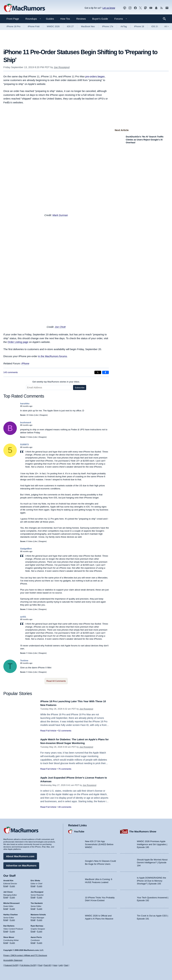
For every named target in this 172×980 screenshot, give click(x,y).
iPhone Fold (34, 26)
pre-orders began (95, 76)
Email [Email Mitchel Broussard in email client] (6, 908)
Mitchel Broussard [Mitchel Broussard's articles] (11, 902)
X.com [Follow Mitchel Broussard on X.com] (12, 908)
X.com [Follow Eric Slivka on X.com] (40, 885)
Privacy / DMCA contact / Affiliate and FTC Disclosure (25, 955)
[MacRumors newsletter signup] (167, 8)
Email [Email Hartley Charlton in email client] (6, 919)
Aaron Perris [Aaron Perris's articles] (36, 936)
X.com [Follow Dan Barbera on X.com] (12, 930)
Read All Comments (56, 681)
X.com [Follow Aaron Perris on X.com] (40, 941)
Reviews (81, 19)
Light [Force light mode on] (61, 965)
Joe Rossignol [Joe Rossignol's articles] (37, 891)
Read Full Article (48, 731)
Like (36, 415)
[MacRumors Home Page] (24, 8)
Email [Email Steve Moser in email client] (6, 941)
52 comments (65, 731)
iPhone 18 (139, 26)
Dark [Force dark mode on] (66, 965)
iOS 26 (155, 26)
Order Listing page (18, 342)
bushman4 (26, 422)
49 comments (65, 807)
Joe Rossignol (62, 67)
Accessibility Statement (13, 960)
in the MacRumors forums (53, 356)
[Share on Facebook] (105, 372)
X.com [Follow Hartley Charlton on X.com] (12, 919)
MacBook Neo (88, 26)
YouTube (79, 830)
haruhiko (25, 404)
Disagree (43, 415)
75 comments (65, 769)
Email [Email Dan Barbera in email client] (6, 930)
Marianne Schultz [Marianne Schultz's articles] (38, 913)
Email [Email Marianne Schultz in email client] (33, 919)
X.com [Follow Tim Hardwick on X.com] (40, 908)
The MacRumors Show (143, 830)
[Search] (166, 19)
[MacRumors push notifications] (156, 8)
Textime (24, 661)
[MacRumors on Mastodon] (145, 8)
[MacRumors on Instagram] (130, 8)
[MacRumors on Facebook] (135, 8)
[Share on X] (98, 372)
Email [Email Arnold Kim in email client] (6, 885)
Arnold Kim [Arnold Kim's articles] (8, 879)
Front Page (13, 19)
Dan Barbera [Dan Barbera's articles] (9, 925)
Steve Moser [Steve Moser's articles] (9, 936)
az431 (23, 617)
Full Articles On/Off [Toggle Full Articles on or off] (28, 965)
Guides (50, 19)
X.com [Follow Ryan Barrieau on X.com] (40, 930)
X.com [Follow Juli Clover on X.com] (12, 896)
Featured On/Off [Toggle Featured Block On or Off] (11, 965)
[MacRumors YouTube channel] (151, 8)
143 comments (10, 372)
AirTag (124, 26)
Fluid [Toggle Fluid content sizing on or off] (40, 965)
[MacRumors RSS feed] (162, 8)
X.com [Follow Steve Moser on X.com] (12, 941)
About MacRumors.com (20, 855)
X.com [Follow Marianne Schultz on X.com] (40, 919)
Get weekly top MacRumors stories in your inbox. (56, 382)
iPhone (25, 363)
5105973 (24, 444)
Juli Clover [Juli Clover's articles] (8, 891)
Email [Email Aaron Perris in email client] (33, 941)
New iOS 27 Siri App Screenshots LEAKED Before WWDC (99, 843)
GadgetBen (26, 549)
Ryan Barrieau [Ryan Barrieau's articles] (37, 925)
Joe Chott (60, 327)
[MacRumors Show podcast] (125, 8)
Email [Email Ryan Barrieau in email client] (33, 930)
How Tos (65, 19)
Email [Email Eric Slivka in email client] (33, 885)
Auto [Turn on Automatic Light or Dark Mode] (55, 965)
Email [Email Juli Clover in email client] (6, 896)
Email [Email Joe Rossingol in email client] (33, 896)
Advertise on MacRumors (21, 864)
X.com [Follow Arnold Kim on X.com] (12, 885)
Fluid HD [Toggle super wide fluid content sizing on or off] (47, 965)
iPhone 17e (108, 26)
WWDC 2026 (53, 26)
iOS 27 (70, 26)
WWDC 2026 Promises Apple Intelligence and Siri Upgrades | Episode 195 (152, 843)
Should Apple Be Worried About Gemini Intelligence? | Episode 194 (152, 861)
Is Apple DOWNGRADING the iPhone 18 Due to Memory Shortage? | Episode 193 (151, 880)
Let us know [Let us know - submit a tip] (109, 8)
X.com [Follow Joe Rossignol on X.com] (40, 896)
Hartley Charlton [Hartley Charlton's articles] (11, 913)
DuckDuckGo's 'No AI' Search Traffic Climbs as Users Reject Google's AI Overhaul (145, 140)
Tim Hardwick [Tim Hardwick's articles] (37, 902)
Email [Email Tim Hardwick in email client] (33, 908)
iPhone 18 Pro (13, 26)
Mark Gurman (60, 215)
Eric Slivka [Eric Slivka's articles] (35, 879)
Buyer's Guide (100, 19)
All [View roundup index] (166, 26)
